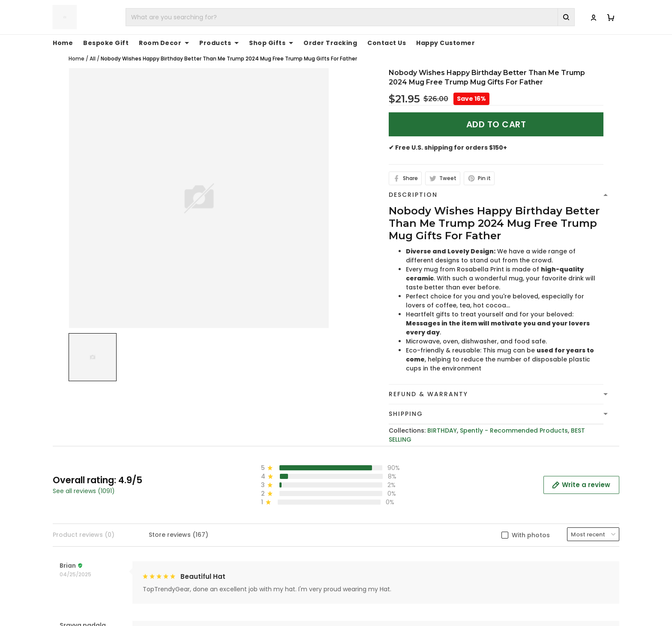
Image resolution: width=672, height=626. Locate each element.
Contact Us (387, 43)
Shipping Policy (366, 563)
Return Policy (363, 590)
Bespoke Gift (106, 43)
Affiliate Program (515, 590)
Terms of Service (369, 550)
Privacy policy (364, 537)
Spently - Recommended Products (514, 430)
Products (219, 43)
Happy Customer (445, 43)
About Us (502, 537)
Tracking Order (512, 577)
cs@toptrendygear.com (244, 564)
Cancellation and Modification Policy (400, 603)
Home (63, 43)
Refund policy (364, 577)
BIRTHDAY (442, 430)
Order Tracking (330, 43)
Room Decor (164, 43)
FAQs (496, 563)
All (93, 59)
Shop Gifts (271, 43)
